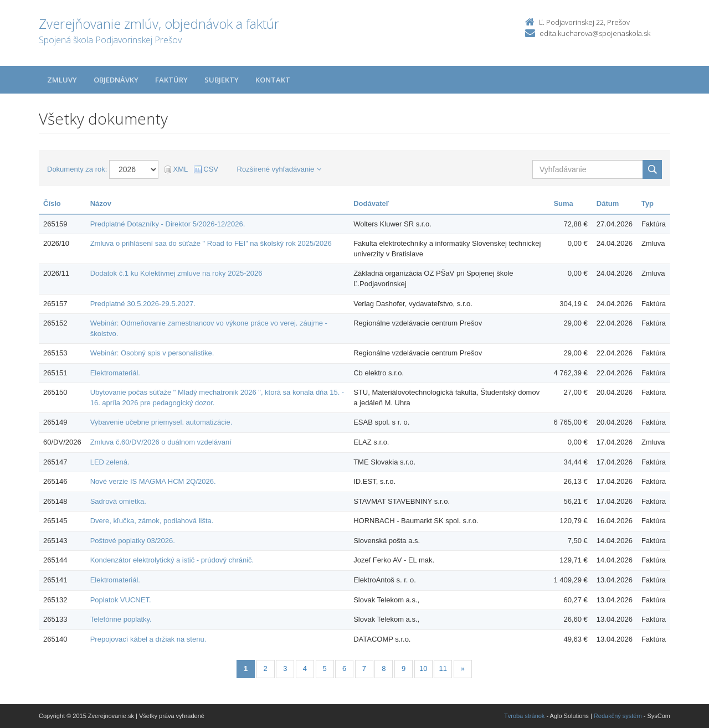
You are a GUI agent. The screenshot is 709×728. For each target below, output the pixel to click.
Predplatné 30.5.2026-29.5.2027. (143, 304)
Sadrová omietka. (118, 501)
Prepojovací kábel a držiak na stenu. (148, 639)
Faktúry (171, 80)
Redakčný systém (618, 716)
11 (443, 668)
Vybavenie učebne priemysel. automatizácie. (161, 422)
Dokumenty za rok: (77, 169)
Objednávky (116, 80)
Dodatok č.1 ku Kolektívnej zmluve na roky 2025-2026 (176, 273)
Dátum (608, 203)
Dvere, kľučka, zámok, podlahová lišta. (152, 521)
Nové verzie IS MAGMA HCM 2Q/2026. (153, 481)
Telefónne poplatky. (121, 619)
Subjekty (222, 80)
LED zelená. (110, 462)
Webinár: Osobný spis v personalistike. (152, 353)
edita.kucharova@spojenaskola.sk (595, 33)
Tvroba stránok (524, 716)
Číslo (52, 203)
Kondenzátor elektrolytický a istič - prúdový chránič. (172, 560)
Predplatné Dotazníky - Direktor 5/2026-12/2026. (168, 224)
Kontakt (273, 80)
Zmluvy (62, 80)
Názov (101, 203)
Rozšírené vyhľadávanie (279, 169)
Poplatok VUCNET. (121, 600)
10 (423, 668)
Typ (648, 203)
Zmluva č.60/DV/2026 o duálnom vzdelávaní (161, 442)
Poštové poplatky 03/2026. (133, 541)
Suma (563, 203)
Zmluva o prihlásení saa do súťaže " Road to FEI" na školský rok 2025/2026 (211, 243)
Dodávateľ (371, 203)
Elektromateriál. (115, 373)
